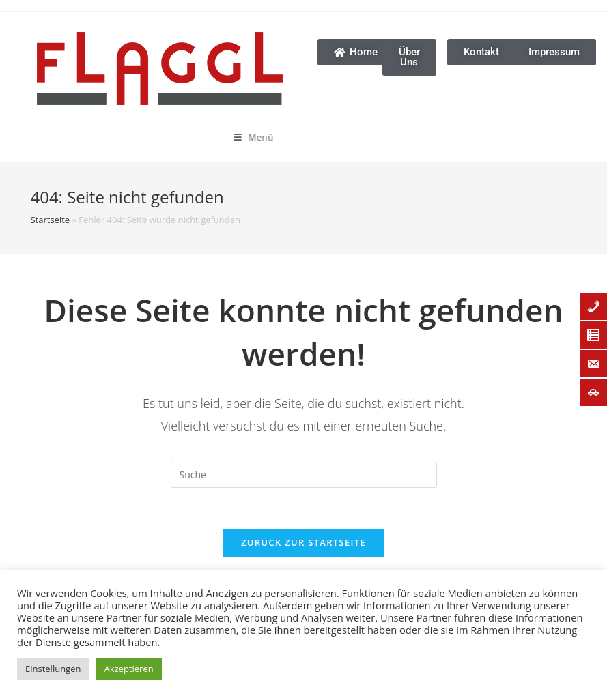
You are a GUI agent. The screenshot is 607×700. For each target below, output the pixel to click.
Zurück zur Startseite (303, 542)
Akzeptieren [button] (128, 669)
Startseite (50, 220)
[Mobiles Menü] (209, 137)
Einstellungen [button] (53, 669)
